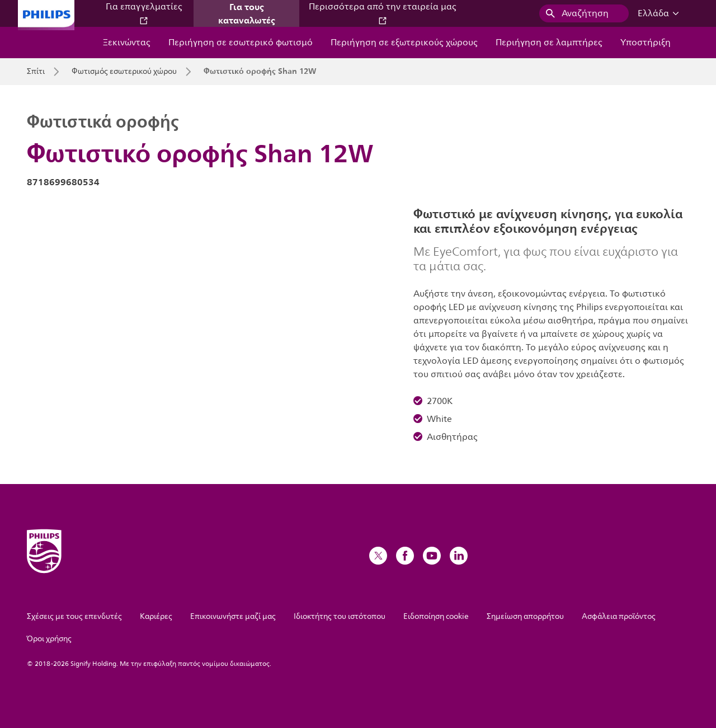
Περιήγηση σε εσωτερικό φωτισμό (241, 43)
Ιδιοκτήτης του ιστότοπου (340, 616)
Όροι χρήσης (49, 639)
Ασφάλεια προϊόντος (619, 616)
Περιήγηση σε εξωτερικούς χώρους (404, 43)
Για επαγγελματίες (144, 13)
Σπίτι (36, 72)
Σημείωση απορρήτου (525, 616)
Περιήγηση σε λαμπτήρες (549, 43)
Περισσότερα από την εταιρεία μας (383, 13)
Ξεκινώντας (127, 43)
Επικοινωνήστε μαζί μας (233, 616)
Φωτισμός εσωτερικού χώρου (124, 72)
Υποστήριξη (646, 43)
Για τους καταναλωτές (247, 13)
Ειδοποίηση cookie (436, 616)
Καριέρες (156, 616)
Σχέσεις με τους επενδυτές (74, 616)
